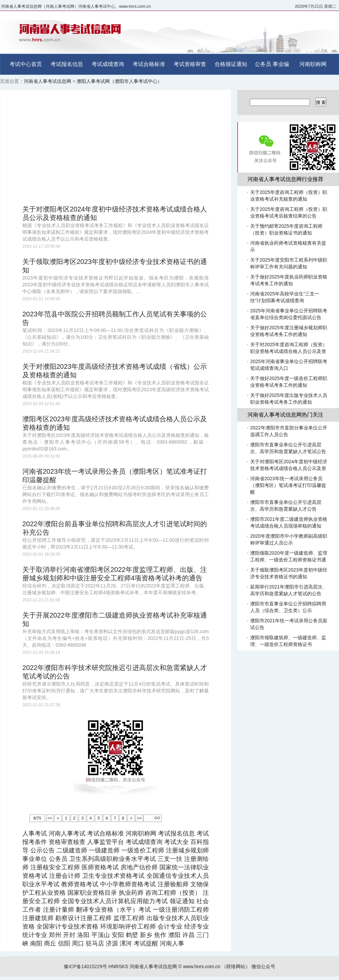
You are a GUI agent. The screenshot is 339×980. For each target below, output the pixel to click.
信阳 (64, 943)
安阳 (118, 935)
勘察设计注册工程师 (84, 918)
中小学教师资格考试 (128, 884)
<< (50, 818)
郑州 (55, 935)
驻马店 (95, 943)
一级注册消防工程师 (181, 910)
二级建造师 (72, 850)
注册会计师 (65, 876)
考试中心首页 (26, 64)
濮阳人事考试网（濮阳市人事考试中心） (119, 81)
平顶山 (101, 935)
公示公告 (42, 850)
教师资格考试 (80, 884)
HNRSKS (118, 966)
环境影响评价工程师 (128, 927)
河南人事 (172, 943)
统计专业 (35, 935)
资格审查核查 (67, 842)
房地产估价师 (139, 867)
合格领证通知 (231, 64)
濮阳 (174, 935)
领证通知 (182, 901)
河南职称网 (313, 64)
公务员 (263, 64)
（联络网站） (236, 966)
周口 (78, 943)
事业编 (281, 64)
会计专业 (170, 927)
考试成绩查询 (108, 64)
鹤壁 (132, 935)
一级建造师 (104, 850)
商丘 (50, 943)
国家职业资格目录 (92, 893)
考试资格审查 (190, 64)
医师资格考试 (100, 867)
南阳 (36, 943)
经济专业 (196, 927)
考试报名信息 (67, 64)
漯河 (126, 943)
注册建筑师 (38, 918)
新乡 (146, 935)
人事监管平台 (106, 842)
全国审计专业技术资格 (67, 927)
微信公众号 (263, 966)
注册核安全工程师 (55, 867)
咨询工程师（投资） (173, 893)
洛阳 (83, 935)
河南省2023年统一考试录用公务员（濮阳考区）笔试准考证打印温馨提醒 (288, 485)
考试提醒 (146, 943)
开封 (69, 935)
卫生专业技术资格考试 (114, 876)
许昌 (188, 935)
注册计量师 (59, 910)
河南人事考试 (67, 833)
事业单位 (35, 859)
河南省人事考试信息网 (47, 81)
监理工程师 (129, 918)
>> (139, 818)
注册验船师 (173, 884)
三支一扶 (170, 859)
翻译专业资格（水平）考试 (113, 910)
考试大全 (176, 842)
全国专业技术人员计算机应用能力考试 (115, 901)
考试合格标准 (149, 64)
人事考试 (35, 833)
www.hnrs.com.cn (202, 966)
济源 (112, 943)
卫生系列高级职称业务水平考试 (112, 859)
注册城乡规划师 (187, 850)
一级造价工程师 (143, 850)
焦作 (160, 935)
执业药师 (131, 893)
